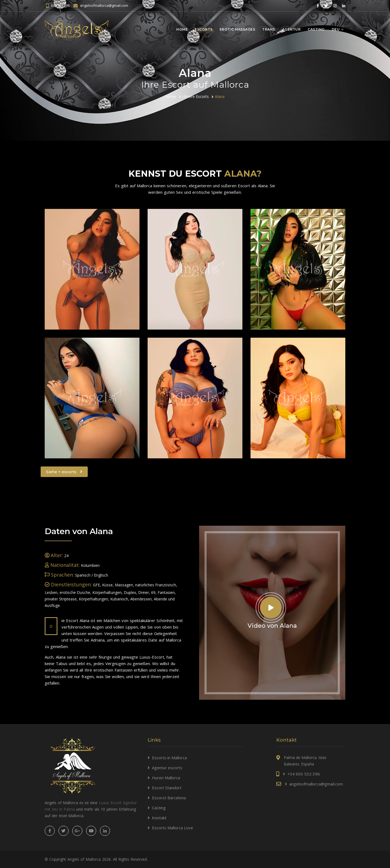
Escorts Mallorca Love (173, 828)
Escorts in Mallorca (169, 758)
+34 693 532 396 (304, 774)
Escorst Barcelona (169, 798)
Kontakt (159, 818)
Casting (316, 29)
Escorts (204, 29)
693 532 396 (60, 5)
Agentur (292, 29)
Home (182, 29)
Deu (336, 29)
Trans (269, 29)
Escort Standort (167, 788)
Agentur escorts (167, 768)
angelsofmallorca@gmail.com (104, 5)
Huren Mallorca (166, 778)
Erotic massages (238, 29)
